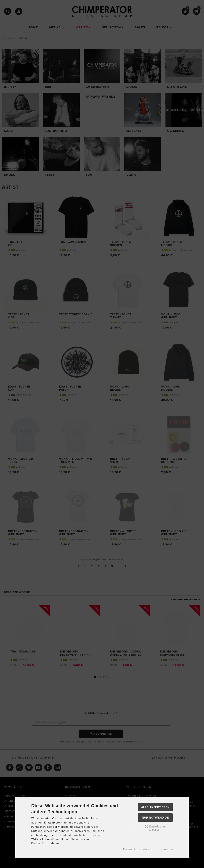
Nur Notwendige (155, 818)
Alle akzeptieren (155, 807)
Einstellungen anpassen (155, 828)
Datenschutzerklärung (138, 850)
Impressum (166, 850)
